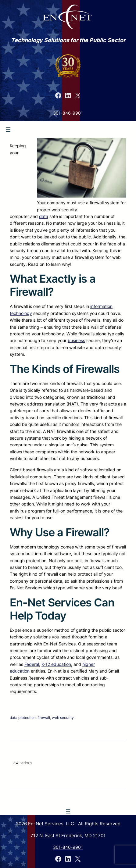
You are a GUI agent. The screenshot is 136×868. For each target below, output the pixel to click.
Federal (32, 664)
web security (63, 718)
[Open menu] (8, 130)
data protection (23, 718)
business (76, 340)
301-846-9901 (68, 113)
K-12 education (56, 664)
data (44, 216)
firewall (44, 718)
